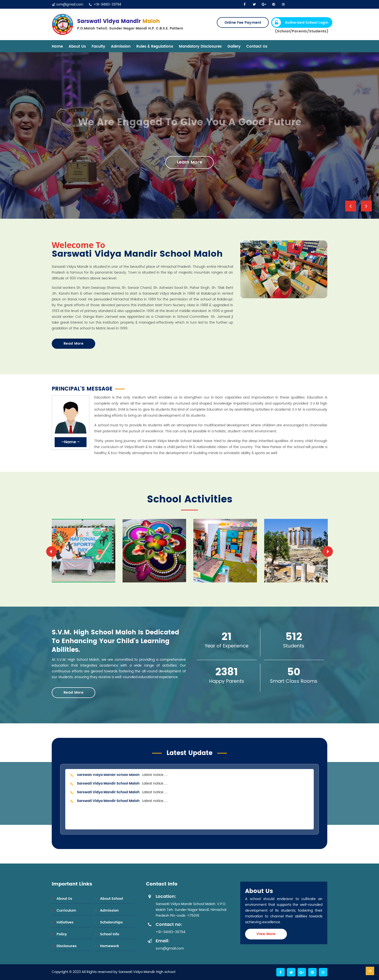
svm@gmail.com (67, 5)
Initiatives (65, 922)
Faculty (98, 47)
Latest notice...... (122, 777)
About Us (77, 47)
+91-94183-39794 (105, 5)
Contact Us (257, 47)
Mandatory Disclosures (200, 47)
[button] (351, 206)
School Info (110, 934)
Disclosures (67, 946)
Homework (109, 946)
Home (57, 47)
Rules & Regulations (155, 47)
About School (112, 899)
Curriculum (66, 911)
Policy (62, 934)
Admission (121, 47)
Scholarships (111, 922)
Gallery (234, 47)
